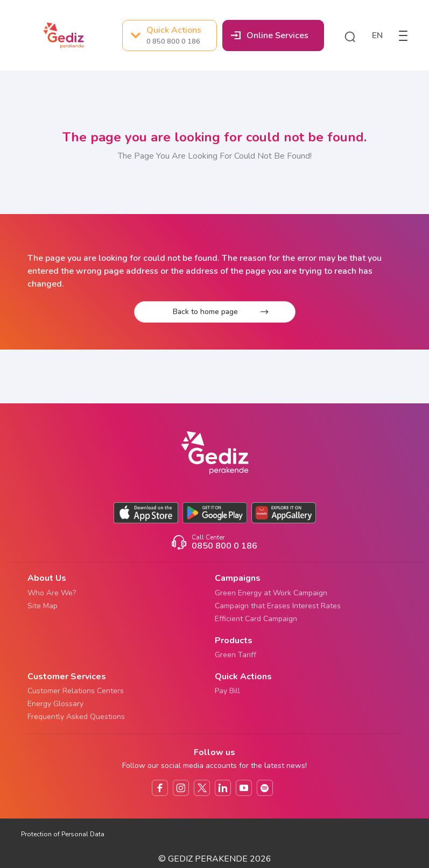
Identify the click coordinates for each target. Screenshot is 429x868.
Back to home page (220, 312)
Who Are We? (52, 593)
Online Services (270, 35)
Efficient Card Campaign (256, 619)
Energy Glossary (55, 704)
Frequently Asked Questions (76, 717)
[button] (350, 35)
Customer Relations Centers (76, 691)
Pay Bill (227, 691)
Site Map (43, 606)
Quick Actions (166, 35)
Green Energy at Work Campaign (271, 593)
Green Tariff (235, 655)
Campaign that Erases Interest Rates (278, 606)
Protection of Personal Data (63, 834)
